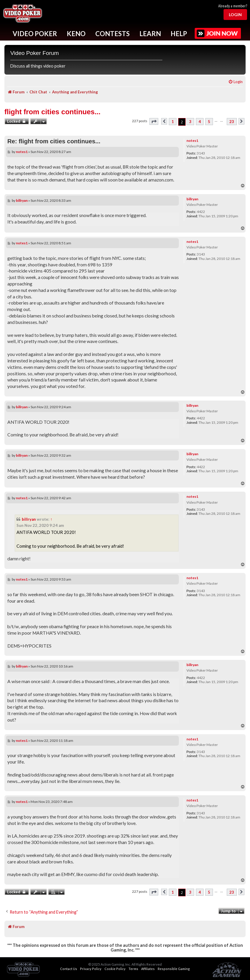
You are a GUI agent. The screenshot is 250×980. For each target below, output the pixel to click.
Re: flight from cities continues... (54, 141)
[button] (154, 121)
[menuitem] (235, 82)
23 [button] (232, 122)
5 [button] (209, 122)
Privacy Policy (91, 969)
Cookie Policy (115, 969)
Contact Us (69, 969)
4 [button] (200, 122)
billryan (192, 199)
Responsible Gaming (174, 969)
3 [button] (190, 122)
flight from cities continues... (52, 112)
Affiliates (148, 969)
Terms (133, 969)
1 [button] (173, 122)
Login (235, 15)
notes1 (192, 141)
